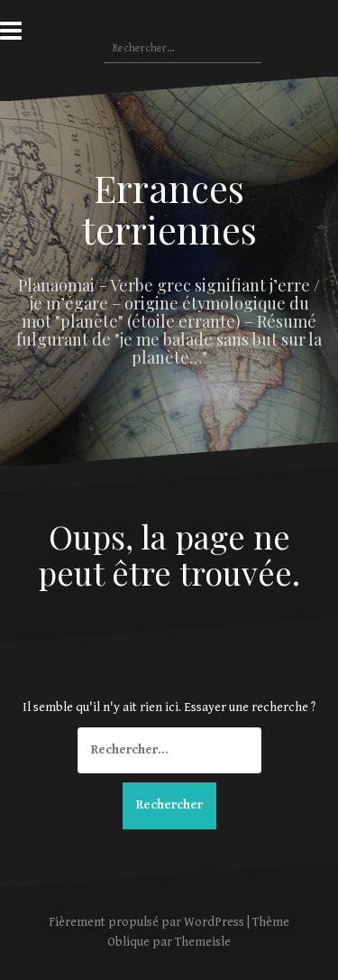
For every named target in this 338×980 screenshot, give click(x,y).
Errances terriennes (169, 208)
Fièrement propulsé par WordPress (146, 922)
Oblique (128, 942)
